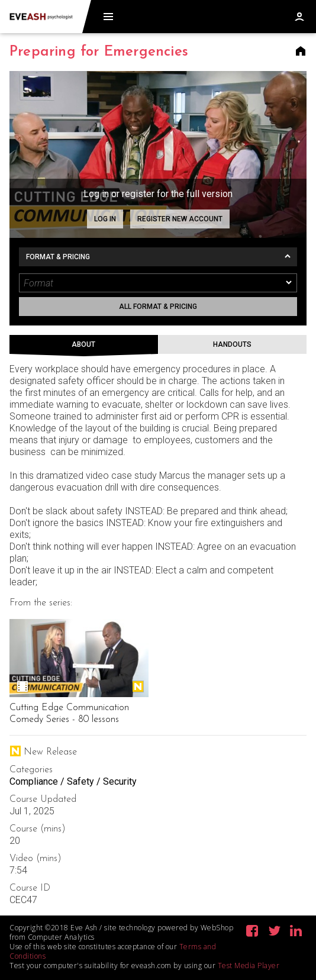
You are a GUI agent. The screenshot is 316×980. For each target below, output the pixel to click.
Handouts (232, 344)
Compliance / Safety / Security (73, 781)
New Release (138, 686)
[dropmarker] (289, 283)
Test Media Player (249, 966)
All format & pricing (158, 307)
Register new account (180, 219)
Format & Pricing (58, 257)
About (83, 344)
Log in (105, 219)
